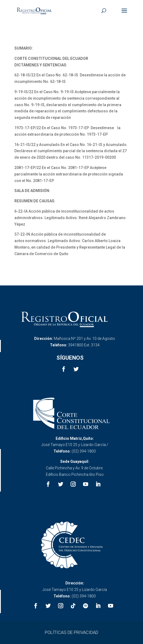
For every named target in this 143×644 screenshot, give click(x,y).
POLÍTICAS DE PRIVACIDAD (71, 632)
